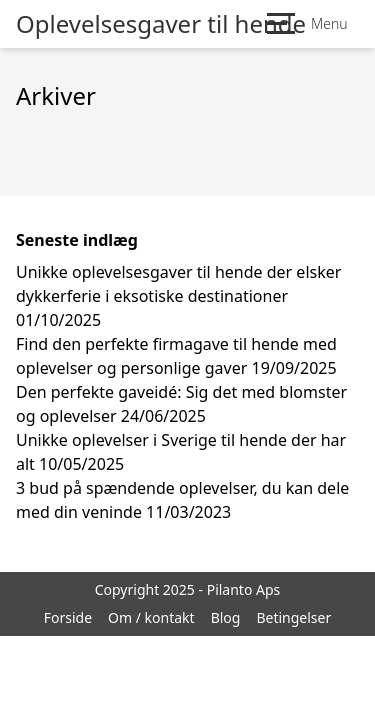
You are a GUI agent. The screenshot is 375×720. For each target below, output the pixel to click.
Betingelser (293, 617)
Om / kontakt (151, 617)
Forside (68, 617)
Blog (226, 617)
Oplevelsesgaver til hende (161, 24)
